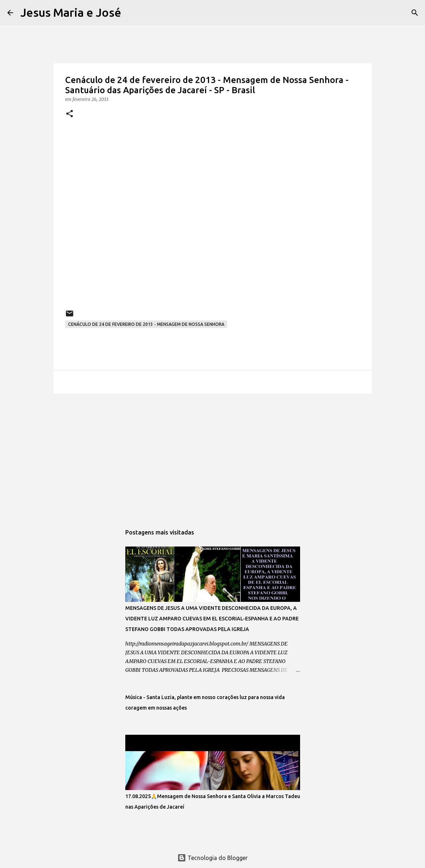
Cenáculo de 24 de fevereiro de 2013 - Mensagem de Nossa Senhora (146, 324)
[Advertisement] (213, 455)
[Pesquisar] (131, 13)
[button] (70, 114)
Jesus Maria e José (71, 12)
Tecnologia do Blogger (212, 858)
